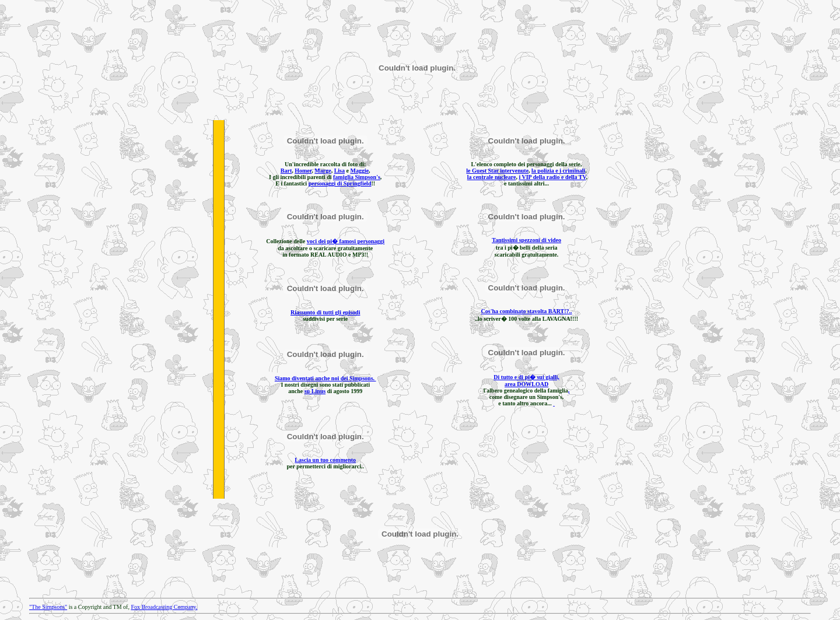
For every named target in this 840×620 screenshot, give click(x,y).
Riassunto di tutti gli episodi (325, 312)
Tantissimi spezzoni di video (526, 240)
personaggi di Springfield (340, 183)
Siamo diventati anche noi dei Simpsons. (325, 378)
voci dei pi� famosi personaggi (346, 241)
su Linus (315, 391)
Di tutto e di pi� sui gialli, (526, 377)
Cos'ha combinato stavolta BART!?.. (527, 311)
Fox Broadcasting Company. (164, 607)
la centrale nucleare (492, 177)
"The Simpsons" (48, 607)
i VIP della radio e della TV (552, 177)
